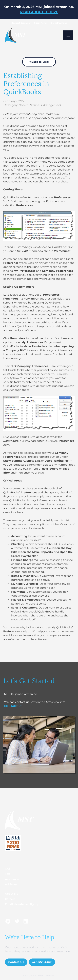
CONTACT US (13, 706)
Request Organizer (21, 23)
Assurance (12, 879)
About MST (12, 894)
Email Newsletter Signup (22, 904)
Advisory (11, 884)
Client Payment (58, 23)
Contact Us (16, 962)
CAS (8, 869)
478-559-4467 (42, 962)
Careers (10, 899)
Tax (7, 874)
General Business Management (40, 105)
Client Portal (41, 23)
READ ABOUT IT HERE (39, 12)
